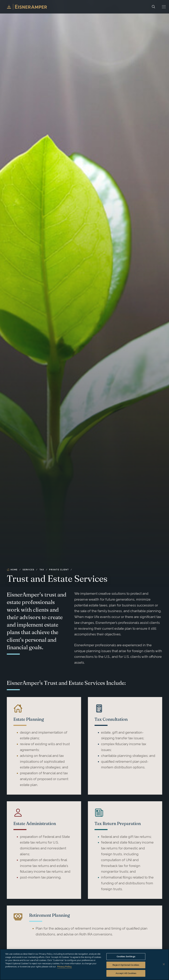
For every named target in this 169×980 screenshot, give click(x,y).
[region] (84, 965)
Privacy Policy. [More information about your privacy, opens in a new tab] (65, 967)
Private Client (59, 570)
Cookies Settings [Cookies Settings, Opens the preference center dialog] (126, 957)
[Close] (164, 964)
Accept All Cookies (126, 973)
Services (28, 570)
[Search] (153, 7)
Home (12, 570)
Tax (42, 570)
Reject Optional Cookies (126, 965)
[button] (164, 7)
